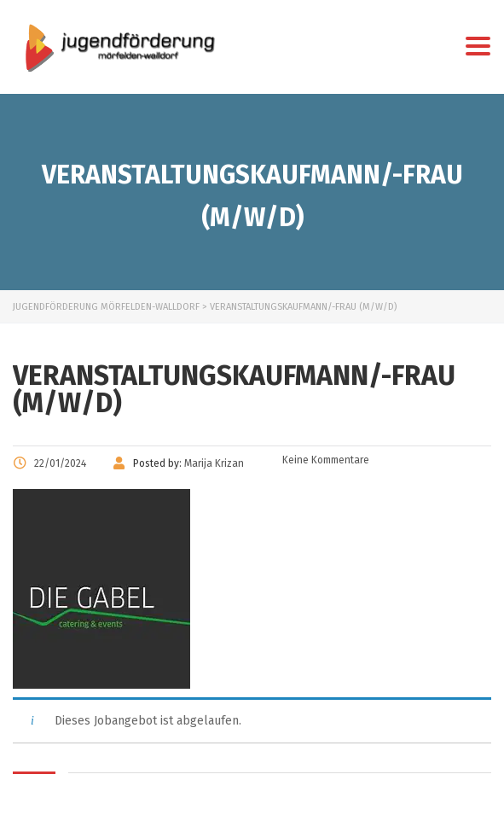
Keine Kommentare (324, 460)
